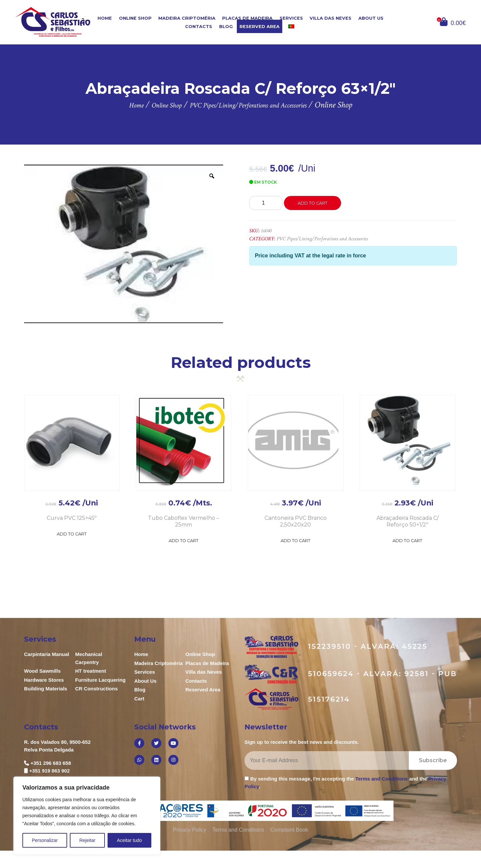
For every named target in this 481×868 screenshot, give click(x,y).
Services (291, 18)
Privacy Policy (190, 830)
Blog (226, 27)
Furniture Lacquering (100, 680)
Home (105, 18)
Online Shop (135, 18)
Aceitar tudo (129, 840)
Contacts (199, 27)
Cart (139, 699)
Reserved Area (260, 27)
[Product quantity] (266, 203)
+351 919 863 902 (49, 771)
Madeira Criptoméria (187, 18)
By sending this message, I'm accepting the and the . (345, 783)
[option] (124, 244)
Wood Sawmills (42, 671)
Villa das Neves (331, 18)
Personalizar (45, 840)
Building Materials (46, 689)
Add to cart (312, 203)
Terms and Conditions (382, 779)
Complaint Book (289, 830)
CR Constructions (97, 689)
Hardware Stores (44, 680)
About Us (371, 18)
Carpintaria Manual (47, 654)
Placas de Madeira (247, 18)
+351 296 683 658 (51, 763)
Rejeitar (87, 840)
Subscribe (433, 760)
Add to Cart (72, 534)
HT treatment (91, 671)
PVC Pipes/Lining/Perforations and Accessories (322, 239)
